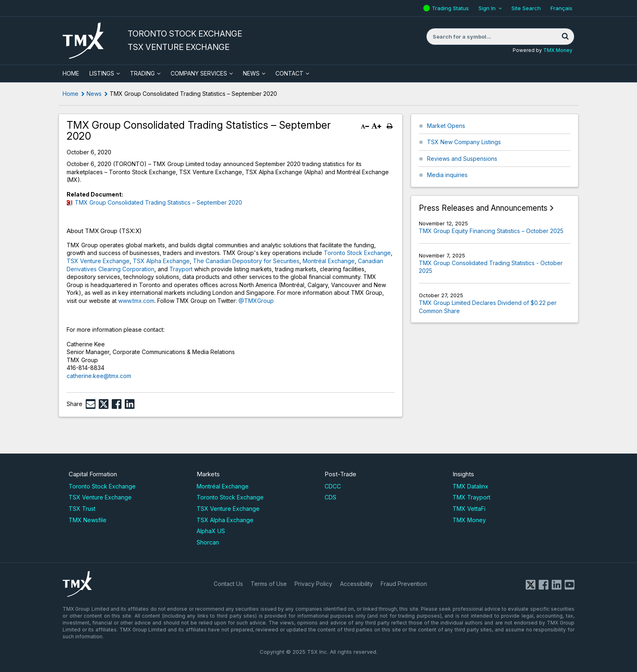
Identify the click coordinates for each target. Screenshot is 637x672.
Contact (289, 73)
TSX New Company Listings (464, 142)
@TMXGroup (256, 301)
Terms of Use (269, 584)
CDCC (333, 486)
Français (561, 8)
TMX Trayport (471, 497)
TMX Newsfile (88, 520)
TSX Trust (82, 509)
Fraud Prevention (404, 584)
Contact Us (228, 584)
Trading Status (451, 8)
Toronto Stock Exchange (357, 253)
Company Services (199, 73)
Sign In (487, 8)
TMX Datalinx (470, 486)
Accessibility (356, 584)
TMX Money (558, 50)
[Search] (565, 37)
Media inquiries (447, 175)
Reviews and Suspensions (462, 159)
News (251, 73)
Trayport (181, 269)
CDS (330, 497)
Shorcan (208, 542)
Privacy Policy (313, 584)
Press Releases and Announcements (483, 208)
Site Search (526, 8)
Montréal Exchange (329, 261)
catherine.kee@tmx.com (99, 376)
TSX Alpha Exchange (161, 261)
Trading (142, 73)
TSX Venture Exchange (98, 261)
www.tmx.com (136, 301)
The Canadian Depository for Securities (246, 261)
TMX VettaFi (469, 509)
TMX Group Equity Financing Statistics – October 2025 (491, 231)
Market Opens (446, 126)
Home (70, 94)
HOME (71, 73)
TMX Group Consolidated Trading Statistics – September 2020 (158, 202)
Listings (102, 73)
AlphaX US (211, 531)
